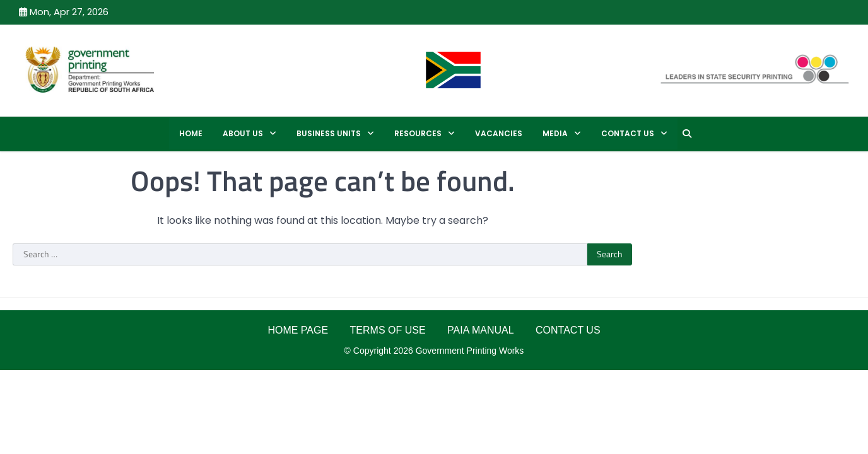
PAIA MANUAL (481, 330)
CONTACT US (628, 133)
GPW (206, 69)
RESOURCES (418, 133)
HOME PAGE (298, 330)
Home (191, 133)
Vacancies (499, 133)
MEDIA (555, 133)
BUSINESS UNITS (329, 133)
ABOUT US (243, 133)
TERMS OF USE (388, 330)
